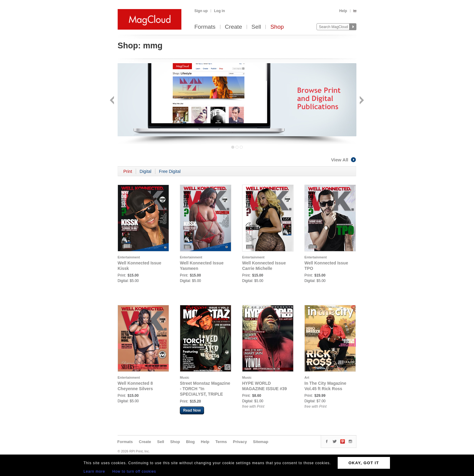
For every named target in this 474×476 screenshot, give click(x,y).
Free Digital (170, 171)
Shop (277, 27)
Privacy (240, 442)
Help (343, 11)
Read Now (192, 410)
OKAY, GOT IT (364, 463)
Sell (256, 27)
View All (344, 160)
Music (185, 377)
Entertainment (129, 257)
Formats (205, 27)
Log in (219, 11)
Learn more (94, 471)
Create (234, 27)
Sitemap (261, 442)
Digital (146, 171)
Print (128, 171)
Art (307, 377)
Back (113, 101)
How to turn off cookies (134, 471)
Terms (221, 442)
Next (361, 101)
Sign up (201, 11)
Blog (190, 442)
